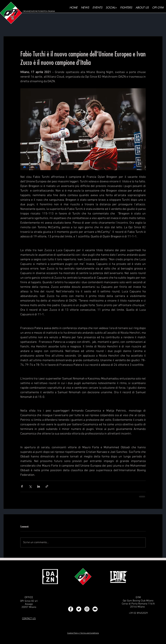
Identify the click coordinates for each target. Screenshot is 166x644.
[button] (111, 8)
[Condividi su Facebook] (22, 486)
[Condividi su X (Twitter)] (30, 486)
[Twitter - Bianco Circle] (79, 609)
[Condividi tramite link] (47, 486)
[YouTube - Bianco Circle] (95, 609)
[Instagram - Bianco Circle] (87, 609)
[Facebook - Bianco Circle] (71, 609)
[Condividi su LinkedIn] (39, 486)
